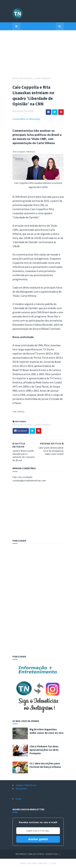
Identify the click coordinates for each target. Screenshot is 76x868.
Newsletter (22, 789)
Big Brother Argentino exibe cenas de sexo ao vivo (47, 731)
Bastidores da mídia (22, 78)
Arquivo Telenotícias (26, 785)
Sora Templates (40, 863)
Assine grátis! (38, 839)
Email (19, 799)
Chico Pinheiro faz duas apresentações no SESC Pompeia (44, 750)
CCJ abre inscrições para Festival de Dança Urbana (45, 765)
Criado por (26, 863)
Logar (53, 863)
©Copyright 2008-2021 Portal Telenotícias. (37, 854)
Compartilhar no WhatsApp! (26, 119)
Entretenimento (43, 78)
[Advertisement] (38, 55)
